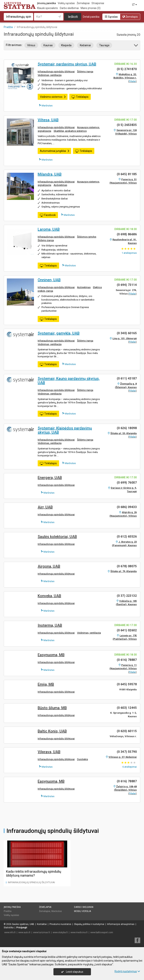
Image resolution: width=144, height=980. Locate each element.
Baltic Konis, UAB (52, 731)
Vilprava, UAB (49, 752)
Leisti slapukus (72, 972)
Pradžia (8, 911)
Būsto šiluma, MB (52, 708)
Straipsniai (98, 3)
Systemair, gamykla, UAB (59, 333)
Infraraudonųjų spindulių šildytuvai (56, 72)
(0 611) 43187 (127, 378)
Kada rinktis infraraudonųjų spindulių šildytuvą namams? (34, 874)
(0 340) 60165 (127, 333)
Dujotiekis (82, 759)
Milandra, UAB (50, 174)
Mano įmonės (91, 8)
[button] (136, 46)
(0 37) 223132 (127, 596)
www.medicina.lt (79, 932)
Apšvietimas (60, 185)
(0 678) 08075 (127, 566)
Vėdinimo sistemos (53, 97)
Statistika (9, 928)
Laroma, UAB (49, 229)
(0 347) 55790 (127, 752)
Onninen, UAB (49, 280)
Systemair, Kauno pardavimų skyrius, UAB (69, 381)
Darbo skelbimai (69, 8)
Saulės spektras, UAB (23, 924)
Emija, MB (46, 684)
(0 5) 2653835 (127, 125)
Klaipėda (66, 45)
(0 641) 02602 (127, 630)
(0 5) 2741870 (127, 69)
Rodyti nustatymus (127, 971)
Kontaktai (42, 924)
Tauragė (104, 45)
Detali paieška (91, 17)
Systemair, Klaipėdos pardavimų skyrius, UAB (65, 430)
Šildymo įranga (85, 72)
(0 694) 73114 (127, 285)
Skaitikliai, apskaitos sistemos (70, 131)
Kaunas (48, 45)
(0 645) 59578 (127, 684)
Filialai (132, 81)
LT (135, 5)
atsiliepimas (129, 253)
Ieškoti (73, 17)
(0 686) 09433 (127, 507)
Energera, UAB (50, 478)
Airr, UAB (45, 507)
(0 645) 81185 (127, 174)
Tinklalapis (80, 97)
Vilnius (31, 45)
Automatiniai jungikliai (55, 151)
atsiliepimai (130, 767)
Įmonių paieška (46, 3)
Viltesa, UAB (48, 120)
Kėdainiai (85, 45)
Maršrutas (46, 105)
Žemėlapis (130, 17)
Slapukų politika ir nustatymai (89, 924)
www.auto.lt (24, 932)
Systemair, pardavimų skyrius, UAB (67, 64)
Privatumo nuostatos (60, 924)
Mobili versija (82, 911)
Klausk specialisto (48, 8)
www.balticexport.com (102, 932)
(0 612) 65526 (127, 537)
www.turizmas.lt (42, 932)
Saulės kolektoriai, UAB (57, 537)
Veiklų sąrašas (66, 3)
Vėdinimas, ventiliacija (50, 75)
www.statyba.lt (60, 932)
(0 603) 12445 (127, 708)
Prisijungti (22, 928)
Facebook (48, 215)
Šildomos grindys (87, 237)
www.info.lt (10, 932)
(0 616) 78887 (127, 660)
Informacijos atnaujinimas (121, 924)
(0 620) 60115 (127, 731)
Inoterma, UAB (50, 625)
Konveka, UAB (49, 596)
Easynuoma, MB (51, 655)
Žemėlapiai (83, 3)
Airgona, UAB (49, 566)
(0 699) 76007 (127, 483)
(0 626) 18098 (127, 428)
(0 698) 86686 (127, 234)
